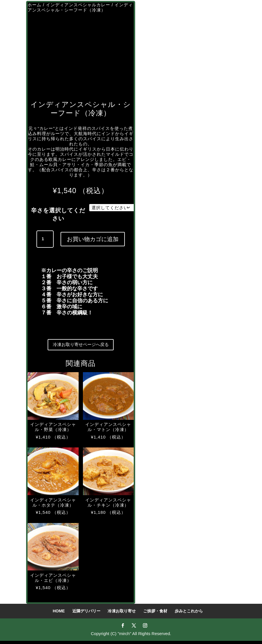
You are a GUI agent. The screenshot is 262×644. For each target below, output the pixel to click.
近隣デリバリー (86, 614)
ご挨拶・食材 (155, 614)
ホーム (34, 5)
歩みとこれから (189, 614)
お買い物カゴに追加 (93, 239)
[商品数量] (45, 239)
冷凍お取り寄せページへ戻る (81, 346)
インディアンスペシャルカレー (78, 5)
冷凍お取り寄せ (122, 614)
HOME (59, 614)
